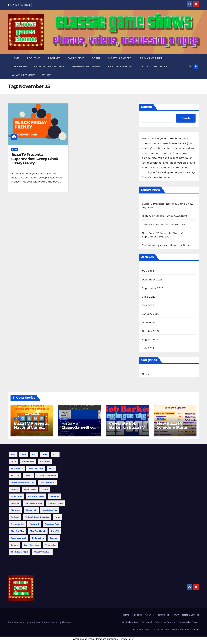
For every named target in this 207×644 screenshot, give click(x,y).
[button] (190, 67)
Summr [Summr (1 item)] (14, 545)
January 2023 (151, 314)
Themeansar (68, 622)
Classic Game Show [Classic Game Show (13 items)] (47, 475)
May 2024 (148, 271)
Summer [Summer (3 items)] (54, 538)
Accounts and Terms (84, 639)
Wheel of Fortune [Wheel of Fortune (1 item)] (42, 552)
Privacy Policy (127, 639)
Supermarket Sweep (86, 67)
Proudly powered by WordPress (24, 622)
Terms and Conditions (107, 639)
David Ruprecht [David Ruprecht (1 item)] (47, 482)
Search (147, 107)
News (15, 149)
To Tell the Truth (154, 67)
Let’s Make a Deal (151, 58)
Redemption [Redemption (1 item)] (38, 538)
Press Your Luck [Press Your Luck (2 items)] (19, 538)
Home (16, 58)
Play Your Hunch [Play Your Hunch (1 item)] (38, 531)
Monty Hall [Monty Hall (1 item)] (31, 510)
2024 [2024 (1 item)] (13, 462)
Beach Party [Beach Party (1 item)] (17, 468)
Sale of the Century (49, 67)
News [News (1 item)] (57, 517)
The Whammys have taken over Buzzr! (167, 245)
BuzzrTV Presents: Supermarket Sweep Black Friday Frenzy (35, 159)
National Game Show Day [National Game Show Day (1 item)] (37, 517)
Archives (54, 58)
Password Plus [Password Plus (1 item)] (52, 524)
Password (19, 67)
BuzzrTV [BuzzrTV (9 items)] (15, 475)
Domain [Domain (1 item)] (15, 489)
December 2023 (152, 280)
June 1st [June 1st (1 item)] (15, 503)
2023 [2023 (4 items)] (55, 455)
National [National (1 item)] (15, 517)
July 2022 (148, 348)
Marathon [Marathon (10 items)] (16, 510)
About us (33, 58)
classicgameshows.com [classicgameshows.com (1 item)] (22, 482)
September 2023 (153, 288)
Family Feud (76, 58)
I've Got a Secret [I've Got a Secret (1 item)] (36, 496)
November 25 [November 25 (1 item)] (17, 524)
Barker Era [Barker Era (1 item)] (45, 462)
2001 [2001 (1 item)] (34, 455)
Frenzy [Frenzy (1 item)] (45, 489)
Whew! (47, 75)
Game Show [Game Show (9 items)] (17, 496)
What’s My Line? (23, 75)
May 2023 (148, 305)
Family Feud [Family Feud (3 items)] (30, 489)
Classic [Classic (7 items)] (28, 475)
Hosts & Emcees (120, 58)
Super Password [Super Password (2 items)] (32, 545)
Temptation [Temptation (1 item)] (51, 545)
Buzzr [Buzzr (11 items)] (52, 468)
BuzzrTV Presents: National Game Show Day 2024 (31, 427)
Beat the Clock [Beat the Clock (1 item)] (36, 468)
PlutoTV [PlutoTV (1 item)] (55, 531)
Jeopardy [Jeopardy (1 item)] (54, 496)
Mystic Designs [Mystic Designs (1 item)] (50, 510)
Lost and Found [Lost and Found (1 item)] (55, 503)
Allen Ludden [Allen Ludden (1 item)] (28, 462)
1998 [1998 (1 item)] (13, 455)
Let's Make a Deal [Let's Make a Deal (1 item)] (33, 503)
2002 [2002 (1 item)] (44, 455)
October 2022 (151, 331)
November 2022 (152, 322)
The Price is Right (120, 67)
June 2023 (149, 297)
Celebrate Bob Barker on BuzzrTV (163, 224)
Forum (97, 58)
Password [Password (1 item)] (34, 524)
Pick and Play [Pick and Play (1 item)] (18, 531)
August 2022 (150, 340)
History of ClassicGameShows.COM (165, 216)
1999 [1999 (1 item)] (24, 455)
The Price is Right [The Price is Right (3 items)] (19, 552)
